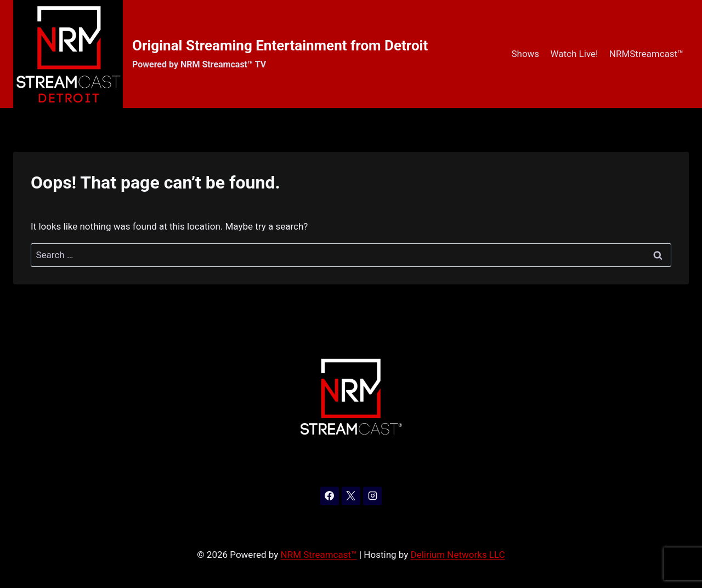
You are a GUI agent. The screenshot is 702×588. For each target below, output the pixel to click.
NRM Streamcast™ (319, 555)
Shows (525, 54)
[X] (351, 496)
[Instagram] (372, 496)
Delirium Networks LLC (458, 555)
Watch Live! (574, 54)
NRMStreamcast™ (646, 54)
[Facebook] (330, 496)
